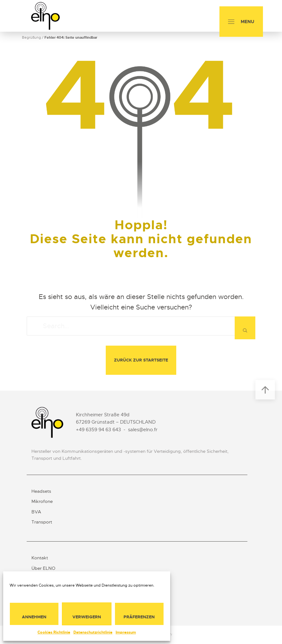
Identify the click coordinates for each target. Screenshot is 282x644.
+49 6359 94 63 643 (98, 430)
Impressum (126, 632)
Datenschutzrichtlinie (93, 632)
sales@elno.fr (143, 430)
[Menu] (241, 22)
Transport (42, 522)
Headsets (41, 491)
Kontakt (40, 558)
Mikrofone (42, 501)
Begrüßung (31, 37)
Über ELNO (43, 568)
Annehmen (34, 617)
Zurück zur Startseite (141, 360)
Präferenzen (139, 617)
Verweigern (87, 617)
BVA (36, 512)
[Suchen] (245, 328)
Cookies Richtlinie (54, 632)
